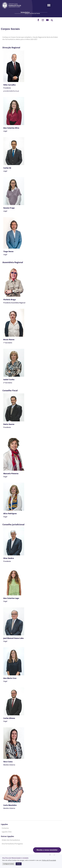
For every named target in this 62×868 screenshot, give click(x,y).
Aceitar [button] (19, 864)
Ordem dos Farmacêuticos (11, 840)
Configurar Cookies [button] (9, 864)
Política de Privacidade (49, 860)
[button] (49, 5)
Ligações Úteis (7, 832)
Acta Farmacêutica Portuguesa (12, 844)
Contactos (5, 828)
